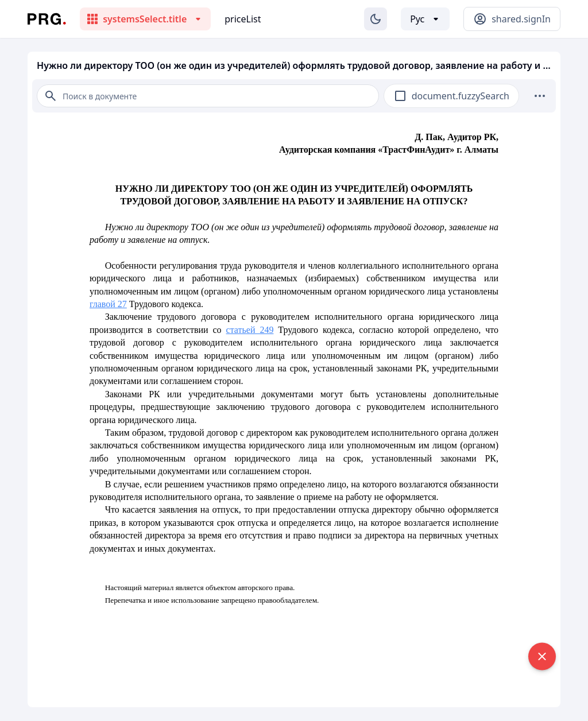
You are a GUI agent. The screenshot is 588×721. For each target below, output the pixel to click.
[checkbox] (400, 96)
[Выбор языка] (425, 19)
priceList (243, 19)
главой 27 (108, 304)
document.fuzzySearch (461, 96)
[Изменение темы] (376, 19)
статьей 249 (250, 330)
